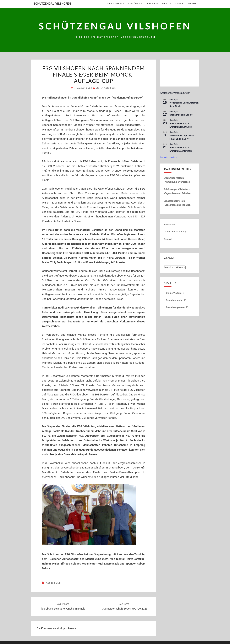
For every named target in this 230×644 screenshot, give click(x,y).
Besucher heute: (175, 300)
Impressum (170, 224)
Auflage (151, 4)
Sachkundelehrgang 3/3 (181, 115)
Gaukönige (134, 4)
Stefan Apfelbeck (106, 88)
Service (179, 4)
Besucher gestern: (176, 307)
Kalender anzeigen (169, 157)
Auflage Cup (53, 583)
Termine (192, 4)
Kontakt (168, 239)
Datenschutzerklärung (175, 232)
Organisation (114, 4)
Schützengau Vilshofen (52, 4)
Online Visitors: (174, 293)
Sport (165, 4)
